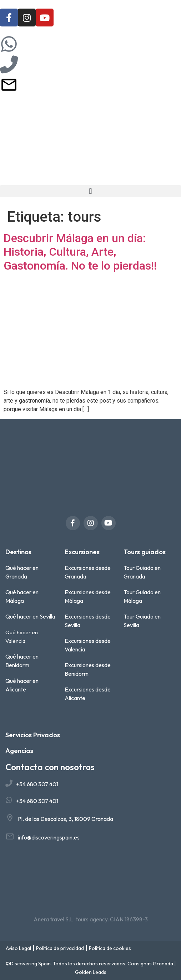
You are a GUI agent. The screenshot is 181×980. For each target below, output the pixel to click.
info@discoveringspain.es (49, 837)
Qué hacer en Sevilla (30, 616)
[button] (90, 191)
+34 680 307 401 (37, 784)
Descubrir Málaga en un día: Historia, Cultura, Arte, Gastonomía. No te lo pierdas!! (80, 252)
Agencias (19, 751)
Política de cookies (110, 948)
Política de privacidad (60, 948)
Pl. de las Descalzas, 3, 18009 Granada (66, 819)
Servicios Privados (33, 735)
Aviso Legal (18, 948)
